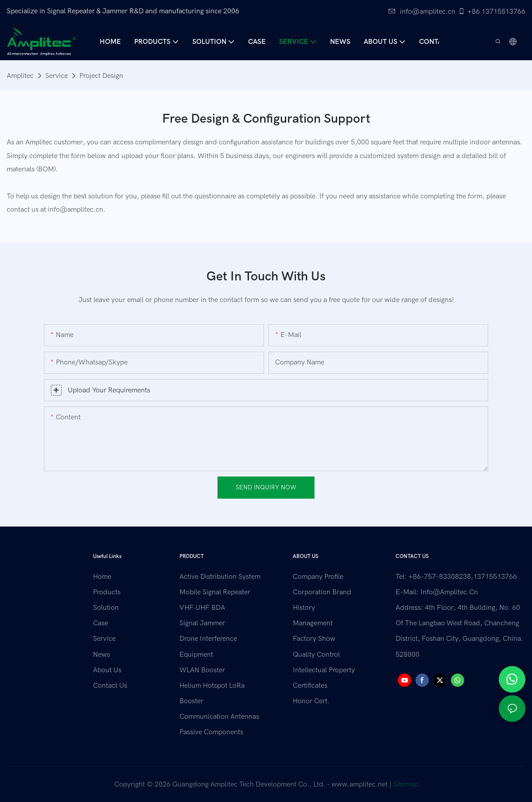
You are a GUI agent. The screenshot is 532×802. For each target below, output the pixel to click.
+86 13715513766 (492, 12)
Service (56, 76)
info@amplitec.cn (422, 12)
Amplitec (20, 76)
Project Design (101, 76)
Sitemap (406, 784)
